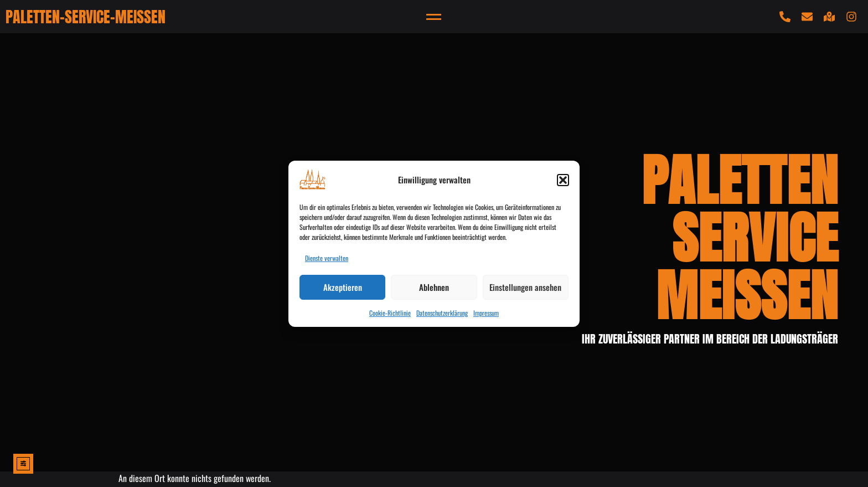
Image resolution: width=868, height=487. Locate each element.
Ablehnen (434, 287)
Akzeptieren (343, 287)
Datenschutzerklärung (442, 313)
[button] (563, 180)
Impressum (486, 313)
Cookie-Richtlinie (390, 313)
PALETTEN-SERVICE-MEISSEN (86, 17)
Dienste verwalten (327, 258)
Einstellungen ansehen (525, 287)
